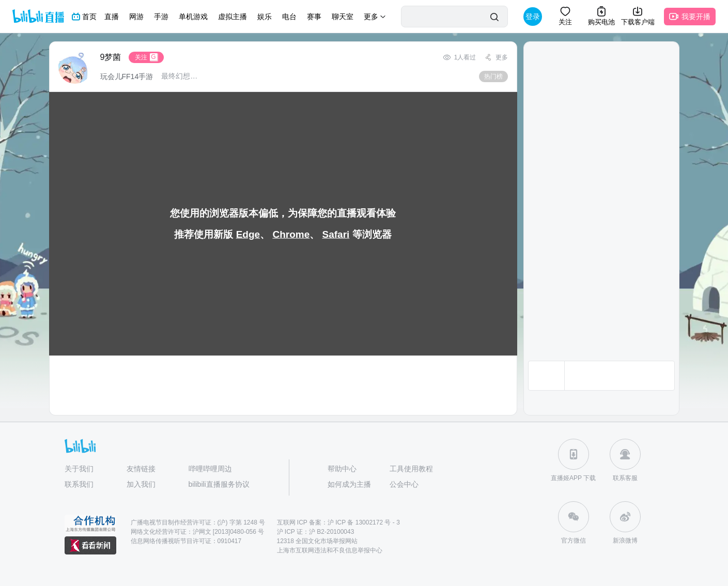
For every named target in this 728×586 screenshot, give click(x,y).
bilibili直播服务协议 (219, 484)
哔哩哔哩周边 (210, 469)
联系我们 (79, 484)
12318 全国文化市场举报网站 (317, 541)
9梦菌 (111, 57)
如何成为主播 (349, 484)
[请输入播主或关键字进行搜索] (443, 17)
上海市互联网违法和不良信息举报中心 (330, 550)
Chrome (291, 234)
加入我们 (141, 484)
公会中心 (404, 484)
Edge (248, 234)
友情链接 (141, 469)
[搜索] (494, 17)
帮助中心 (342, 469)
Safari (336, 234)
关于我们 (79, 469)
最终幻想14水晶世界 (180, 76)
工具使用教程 (411, 469)
